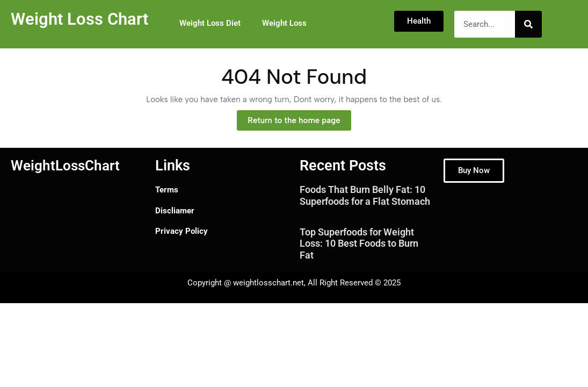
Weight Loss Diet (210, 23)
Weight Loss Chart (79, 19)
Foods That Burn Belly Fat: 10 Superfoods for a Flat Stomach (365, 195)
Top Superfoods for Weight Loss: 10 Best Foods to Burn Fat (359, 243)
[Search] (528, 24)
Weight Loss (284, 23)
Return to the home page (299, 118)
